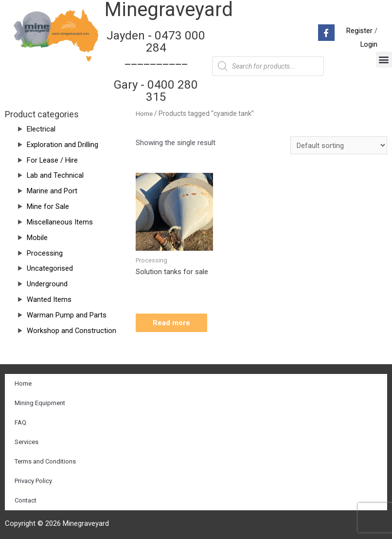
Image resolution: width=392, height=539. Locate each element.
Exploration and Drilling (62, 144)
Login (369, 44)
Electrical (41, 129)
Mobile (37, 237)
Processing (45, 253)
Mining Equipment (40, 402)
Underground (47, 283)
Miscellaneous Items (60, 222)
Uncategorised (50, 268)
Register (359, 31)
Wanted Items (49, 299)
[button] (384, 59)
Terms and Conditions (45, 461)
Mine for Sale (48, 206)
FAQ (20, 422)
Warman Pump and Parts (67, 315)
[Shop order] (339, 145)
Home (144, 113)
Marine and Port (52, 190)
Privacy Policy (33, 480)
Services (27, 441)
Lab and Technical (55, 175)
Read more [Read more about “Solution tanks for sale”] (174, 323)
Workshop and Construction (72, 330)
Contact (26, 500)
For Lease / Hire (53, 159)
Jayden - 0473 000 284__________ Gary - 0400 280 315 (156, 66)
